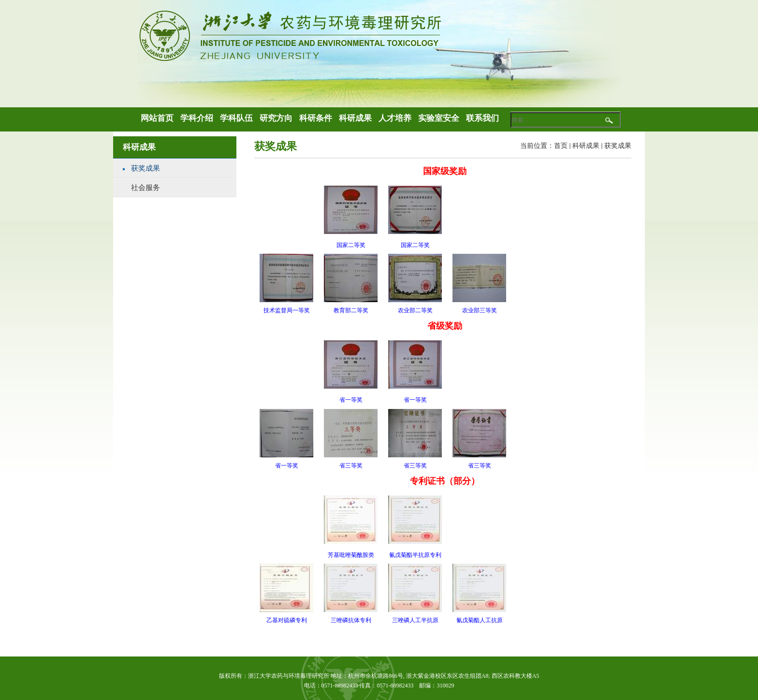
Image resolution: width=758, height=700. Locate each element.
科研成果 (586, 146)
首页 (561, 146)
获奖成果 (618, 146)
